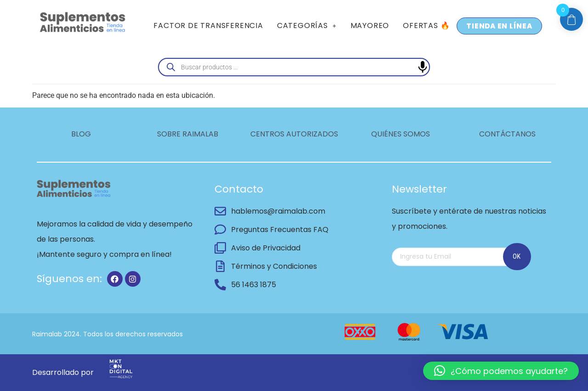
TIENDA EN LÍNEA (499, 26)
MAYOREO (370, 25)
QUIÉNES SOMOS (401, 134)
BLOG (81, 134)
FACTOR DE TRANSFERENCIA (208, 25)
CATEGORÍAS (307, 25)
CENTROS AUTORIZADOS (294, 134)
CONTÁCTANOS (507, 134)
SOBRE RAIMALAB (188, 134)
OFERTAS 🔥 (426, 25)
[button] (307, 26)
